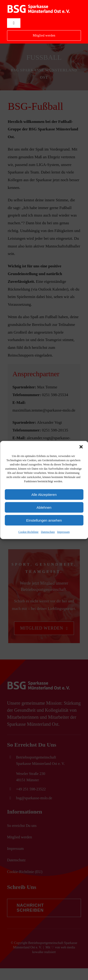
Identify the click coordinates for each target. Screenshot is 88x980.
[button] (81, 447)
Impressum (63, 532)
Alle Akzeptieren (44, 494)
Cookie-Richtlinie (28, 532)
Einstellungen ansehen (44, 520)
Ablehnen (44, 507)
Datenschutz (48, 532)
